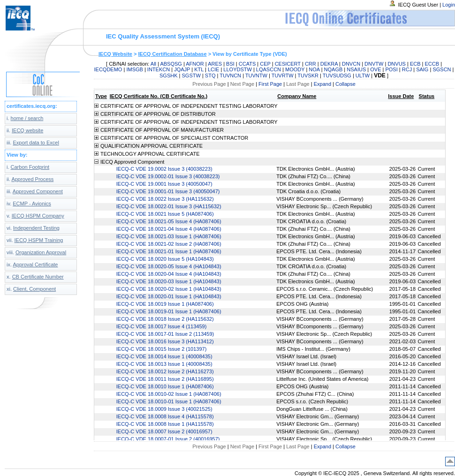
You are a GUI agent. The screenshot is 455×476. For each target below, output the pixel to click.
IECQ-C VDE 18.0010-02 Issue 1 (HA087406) (169, 394)
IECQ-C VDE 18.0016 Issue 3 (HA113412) (165, 341)
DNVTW (374, 64)
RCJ (407, 69)
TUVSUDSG (337, 76)
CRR (311, 64)
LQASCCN (269, 69)
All (153, 64)
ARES (215, 64)
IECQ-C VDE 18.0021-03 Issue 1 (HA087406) (169, 236)
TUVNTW (256, 76)
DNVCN (351, 64)
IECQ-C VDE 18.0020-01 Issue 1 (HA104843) (169, 296)
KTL (199, 69)
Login (449, 5)
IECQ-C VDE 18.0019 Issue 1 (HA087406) (165, 304)
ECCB (432, 64)
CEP (265, 64)
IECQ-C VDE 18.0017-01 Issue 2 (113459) (165, 334)
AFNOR (195, 64)
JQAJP (182, 69)
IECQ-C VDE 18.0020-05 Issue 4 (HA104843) (169, 266)
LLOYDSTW (238, 69)
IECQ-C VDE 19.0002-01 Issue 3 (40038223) (168, 176)
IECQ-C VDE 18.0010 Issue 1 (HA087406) (165, 386)
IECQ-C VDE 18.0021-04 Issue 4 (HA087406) (169, 229)
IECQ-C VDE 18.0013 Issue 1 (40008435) (164, 364)
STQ (210, 76)
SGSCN (442, 69)
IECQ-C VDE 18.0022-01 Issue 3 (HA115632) (169, 206)
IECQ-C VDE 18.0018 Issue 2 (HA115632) (165, 319)
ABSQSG (171, 64)
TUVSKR (308, 76)
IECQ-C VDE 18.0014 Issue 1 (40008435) (164, 356)
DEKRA (329, 64)
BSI (230, 64)
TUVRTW (283, 76)
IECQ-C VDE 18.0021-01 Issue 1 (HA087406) (169, 251)
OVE (375, 69)
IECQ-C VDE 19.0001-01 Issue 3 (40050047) (168, 191)
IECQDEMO (108, 69)
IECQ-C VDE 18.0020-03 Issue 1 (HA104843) (169, 281)
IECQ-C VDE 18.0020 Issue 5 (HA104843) (165, 259)
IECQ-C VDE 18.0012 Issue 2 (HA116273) (165, 371)
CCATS (247, 64)
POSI (391, 69)
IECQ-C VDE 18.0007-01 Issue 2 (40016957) (168, 439)
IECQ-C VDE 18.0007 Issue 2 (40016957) (164, 431)
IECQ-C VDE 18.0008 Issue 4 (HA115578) (165, 416)
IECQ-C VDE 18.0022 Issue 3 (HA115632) (165, 199)
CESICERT (288, 64)
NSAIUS (356, 69)
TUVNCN (230, 76)
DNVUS (397, 64)
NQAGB (334, 69)
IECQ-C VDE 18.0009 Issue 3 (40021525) (164, 409)
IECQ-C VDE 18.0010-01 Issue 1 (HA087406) (169, 401)
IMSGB (134, 69)
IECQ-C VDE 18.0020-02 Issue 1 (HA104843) (169, 289)
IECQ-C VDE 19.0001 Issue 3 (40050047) (164, 184)
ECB (415, 64)
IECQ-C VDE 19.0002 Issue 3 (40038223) (164, 169)
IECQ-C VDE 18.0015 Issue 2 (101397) (162, 349)
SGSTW (191, 76)
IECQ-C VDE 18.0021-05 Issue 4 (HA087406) (169, 221)
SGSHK (169, 76)
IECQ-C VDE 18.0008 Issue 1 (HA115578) (165, 424)
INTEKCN (159, 69)
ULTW (363, 76)
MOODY (295, 69)
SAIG (422, 69)
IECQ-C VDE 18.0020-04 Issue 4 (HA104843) (169, 274)
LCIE (213, 69)
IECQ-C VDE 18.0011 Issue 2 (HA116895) (165, 379)
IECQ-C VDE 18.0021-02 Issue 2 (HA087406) (169, 244)
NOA (314, 69)
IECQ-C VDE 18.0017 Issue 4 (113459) (162, 326)
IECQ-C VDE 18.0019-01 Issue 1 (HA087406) (169, 311)
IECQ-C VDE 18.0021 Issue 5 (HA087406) (165, 214)
